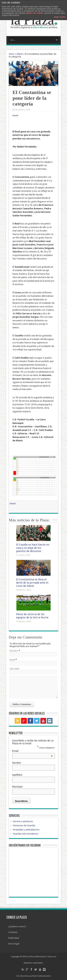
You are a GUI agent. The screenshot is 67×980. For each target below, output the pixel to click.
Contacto (13, 932)
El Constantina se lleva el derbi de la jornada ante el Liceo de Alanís (32, 583)
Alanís (20, 54)
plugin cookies (60, 17)
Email (12, 660)
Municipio (17, 787)
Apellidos (17, 775)
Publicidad (14, 938)
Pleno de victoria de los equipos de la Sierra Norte (32, 616)
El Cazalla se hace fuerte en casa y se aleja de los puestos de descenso (33, 548)
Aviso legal (14, 944)
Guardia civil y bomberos (26, 834)
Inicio (12, 54)
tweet (15, 115)
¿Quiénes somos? (17, 926)
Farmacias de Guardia (24, 825)
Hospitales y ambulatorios (26, 830)
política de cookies (35, 13)
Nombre (14, 651)
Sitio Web (14, 669)
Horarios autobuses (23, 821)
